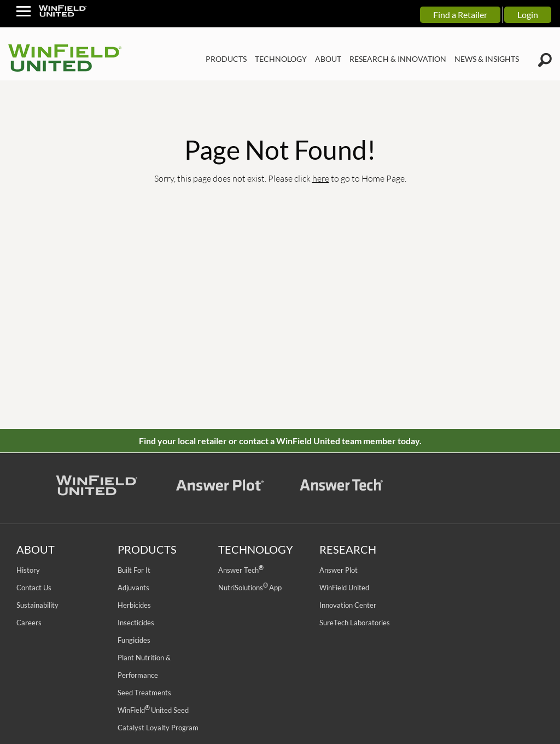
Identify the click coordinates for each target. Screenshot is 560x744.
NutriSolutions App (250, 588)
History (28, 570)
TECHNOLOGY (281, 59)
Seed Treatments (144, 693)
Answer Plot (339, 570)
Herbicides (134, 605)
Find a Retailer (460, 14)
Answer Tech (241, 570)
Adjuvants (133, 588)
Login (528, 14)
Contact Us (34, 588)
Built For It (134, 570)
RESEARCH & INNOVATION (398, 59)
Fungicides (134, 640)
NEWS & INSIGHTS (487, 59)
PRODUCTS (226, 59)
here (321, 178)
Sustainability (37, 605)
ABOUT (328, 59)
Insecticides (136, 623)
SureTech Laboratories (355, 623)
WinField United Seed (153, 710)
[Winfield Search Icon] (545, 60)
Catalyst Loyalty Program (158, 728)
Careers (29, 623)
